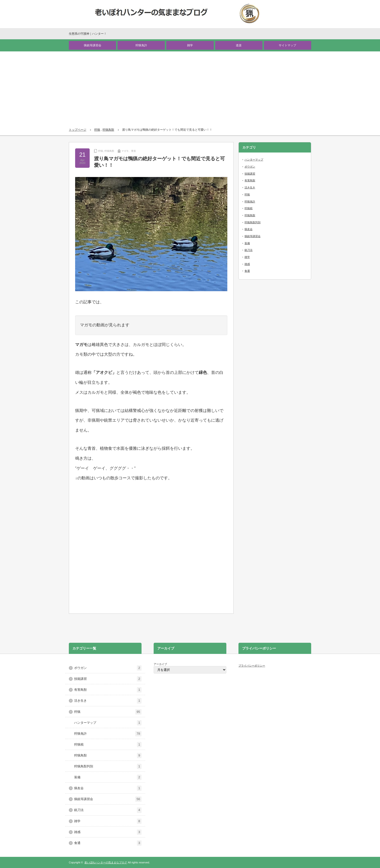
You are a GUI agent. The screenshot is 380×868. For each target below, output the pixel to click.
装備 (247, 243)
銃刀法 (249, 250)
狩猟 (97, 130)
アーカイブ (160, 664)
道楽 (239, 45)
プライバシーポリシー (252, 666)
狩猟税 (249, 208)
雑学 (190, 45)
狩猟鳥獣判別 (253, 222)
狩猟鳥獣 (108, 130)
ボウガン (250, 167)
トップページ (78, 130)
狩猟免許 (141, 45)
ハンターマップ (254, 160)
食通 (247, 271)
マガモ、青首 (129, 151)
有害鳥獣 (250, 180)
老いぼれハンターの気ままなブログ (106, 862)
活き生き (250, 187)
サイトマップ (287, 45)
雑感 (247, 264)
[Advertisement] (190, 88)
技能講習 (250, 174)
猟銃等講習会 (93, 45)
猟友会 (249, 229)
